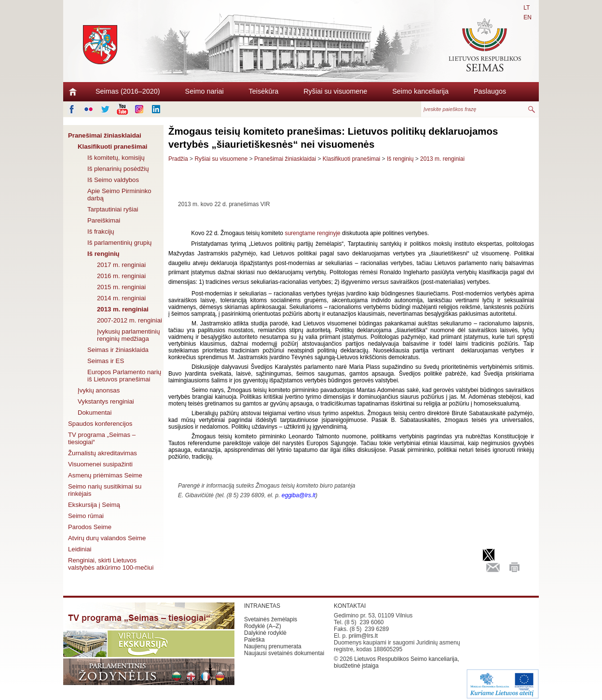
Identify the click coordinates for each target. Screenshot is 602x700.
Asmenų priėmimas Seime (105, 475)
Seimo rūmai (86, 516)
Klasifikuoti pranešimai (112, 147)
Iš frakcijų (101, 231)
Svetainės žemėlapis (271, 619)
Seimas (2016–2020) (128, 91)
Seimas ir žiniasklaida (118, 350)
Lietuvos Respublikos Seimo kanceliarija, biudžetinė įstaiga (397, 662)
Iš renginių (103, 254)
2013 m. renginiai (123, 309)
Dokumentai (95, 413)
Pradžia (178, 159)
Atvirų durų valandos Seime (107, 538)
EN (527, 17)
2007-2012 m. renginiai (130, 320)
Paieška (254, 640)
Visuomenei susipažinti (100, 464)
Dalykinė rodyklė (265, 633)
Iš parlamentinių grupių (119, 243)
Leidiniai (80, 549)
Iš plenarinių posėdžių (118, 169)
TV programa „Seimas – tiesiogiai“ (102, 438)
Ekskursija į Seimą (94, 505)
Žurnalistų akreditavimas (103, 453)
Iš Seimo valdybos (113, 180)
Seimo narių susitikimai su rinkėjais (105, 490)
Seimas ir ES (106, 361)
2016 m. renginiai (121, 276)
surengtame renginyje (312, 233)
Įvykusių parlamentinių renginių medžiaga (128, 335)
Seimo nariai (205, 91)
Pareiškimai (104, 220)
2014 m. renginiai (121, 298)
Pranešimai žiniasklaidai (105, 135)
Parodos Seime (90, 527)
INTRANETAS (262, 606)
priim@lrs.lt (363, 636)
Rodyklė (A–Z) (263, 626)
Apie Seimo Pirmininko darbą (119, 195)
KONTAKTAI (350, 606)
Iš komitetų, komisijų (116, 158)
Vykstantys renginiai (106, 401)
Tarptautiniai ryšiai (113, 209)
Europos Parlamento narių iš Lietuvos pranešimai (124, 376)
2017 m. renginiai (121, 265)
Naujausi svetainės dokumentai (284, 653)
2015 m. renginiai (121, 287)
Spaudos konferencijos (100, 424)
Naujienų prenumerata (273, 646)
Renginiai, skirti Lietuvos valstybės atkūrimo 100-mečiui (111, 564)
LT (527, 8)
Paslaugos (490, 91)
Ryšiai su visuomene (335, 91)
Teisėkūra (264, 91)
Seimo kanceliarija (420, 91)
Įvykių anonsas (99, 390)
